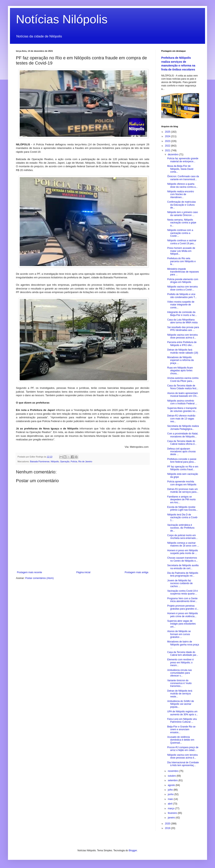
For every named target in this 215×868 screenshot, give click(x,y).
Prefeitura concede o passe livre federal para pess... (182, 460)
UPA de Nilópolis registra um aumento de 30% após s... (183, 713)
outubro (172, 776)
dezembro (173, 154)
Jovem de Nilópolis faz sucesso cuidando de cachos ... (180, 583)
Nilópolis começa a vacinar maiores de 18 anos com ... (183, 544)
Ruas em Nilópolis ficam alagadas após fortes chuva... (180, 371)
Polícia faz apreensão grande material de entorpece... (183, 160)
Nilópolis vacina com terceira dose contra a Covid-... (182, 288)
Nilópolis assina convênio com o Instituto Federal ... (182, 402)
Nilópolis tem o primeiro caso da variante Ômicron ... (183, 214)
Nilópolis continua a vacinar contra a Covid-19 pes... (182, 242)
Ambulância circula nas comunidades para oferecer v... (179, 673)
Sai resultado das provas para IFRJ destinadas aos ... (183, 329)
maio (171, 799)
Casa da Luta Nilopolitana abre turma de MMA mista (182, 321)
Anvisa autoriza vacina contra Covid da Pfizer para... (183, 379)
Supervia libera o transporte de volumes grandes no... (182, 410)
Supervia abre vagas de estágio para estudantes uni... (181, 624)
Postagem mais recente (29, 572)
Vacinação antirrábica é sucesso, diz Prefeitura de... (181, 528)
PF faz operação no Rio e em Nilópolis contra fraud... (183, 468)
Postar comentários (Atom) (40, 578)
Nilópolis (55, 461)
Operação (65, 461)
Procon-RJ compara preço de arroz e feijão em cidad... (183, 749)
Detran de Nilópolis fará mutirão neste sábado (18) (183, 351)
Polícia (74, 461)
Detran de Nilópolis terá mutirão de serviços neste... (180, 694)
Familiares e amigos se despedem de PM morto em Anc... (181, 500)
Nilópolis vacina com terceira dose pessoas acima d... (182, 336)
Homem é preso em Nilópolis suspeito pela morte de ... (183, 552)
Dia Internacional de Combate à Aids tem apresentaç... (183, 764)
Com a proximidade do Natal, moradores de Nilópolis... (183, 435)
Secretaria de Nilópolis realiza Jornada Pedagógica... (183, 427)
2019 (168, 828)
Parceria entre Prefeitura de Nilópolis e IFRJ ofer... (182, 344)
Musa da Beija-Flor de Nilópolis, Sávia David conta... (180, 169)
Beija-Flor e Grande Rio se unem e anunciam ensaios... (181, 730)
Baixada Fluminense (40, 461)
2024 (168, 136)
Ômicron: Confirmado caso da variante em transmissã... (183, 178)
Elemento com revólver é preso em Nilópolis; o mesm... (180, 662)
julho (171, 790)
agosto (172, 785)
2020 (168, 824)
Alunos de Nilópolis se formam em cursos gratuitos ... (179, 634)
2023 (168, 141)
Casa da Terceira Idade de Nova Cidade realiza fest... (183, 387)
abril (170, 804)
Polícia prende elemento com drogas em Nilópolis (183, 281)
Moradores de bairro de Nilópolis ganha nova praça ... (183, 645)
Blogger (133, 850)
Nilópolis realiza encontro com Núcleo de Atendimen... (181, 194)
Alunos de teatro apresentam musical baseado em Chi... (183, 395)
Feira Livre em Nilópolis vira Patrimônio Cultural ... (182, 720)
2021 (168, 151)
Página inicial (83, 572)
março (172, 808)
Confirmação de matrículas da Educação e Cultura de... (181, 205)
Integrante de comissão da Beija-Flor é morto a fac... (182, 314)
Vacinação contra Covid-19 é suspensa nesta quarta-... (182, 592)
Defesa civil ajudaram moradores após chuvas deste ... (181, 452)
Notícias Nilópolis (62, 19)
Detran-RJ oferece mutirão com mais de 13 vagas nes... (181, 419)
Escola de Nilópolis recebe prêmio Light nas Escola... (182, 508)
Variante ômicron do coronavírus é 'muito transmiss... (179, 683)
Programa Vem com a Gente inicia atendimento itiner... (182, 600)
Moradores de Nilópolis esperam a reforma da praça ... (180, 360)
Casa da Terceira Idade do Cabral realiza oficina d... (182, 443)
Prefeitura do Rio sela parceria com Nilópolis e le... (181, 261)
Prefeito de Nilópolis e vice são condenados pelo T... (182, 296)
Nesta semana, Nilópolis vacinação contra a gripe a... (182, 223)
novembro (173, 771)
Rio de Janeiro (85, 461)
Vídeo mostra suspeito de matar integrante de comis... (181, 305)
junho (171, 794)
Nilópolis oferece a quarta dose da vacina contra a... (182, 185)
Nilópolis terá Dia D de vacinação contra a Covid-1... (183, 518)
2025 (168, 132)
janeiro (172, 818)
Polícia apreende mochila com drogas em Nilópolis (182, 483)
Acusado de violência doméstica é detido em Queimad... (181, 740)
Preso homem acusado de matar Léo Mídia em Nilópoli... (181, 251)
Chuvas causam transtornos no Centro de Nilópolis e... (182, 559)
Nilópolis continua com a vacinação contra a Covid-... (180, 233)
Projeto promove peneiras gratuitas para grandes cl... (183, 607)
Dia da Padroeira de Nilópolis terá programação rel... (183, 574)
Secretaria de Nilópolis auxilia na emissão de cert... (183, 567)
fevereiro (173, 813)
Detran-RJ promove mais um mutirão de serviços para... (183, 491)
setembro (173, 780)
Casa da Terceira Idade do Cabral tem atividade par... (183, 654)
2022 (168, 146)
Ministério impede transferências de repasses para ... (183, 272)
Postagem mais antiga (136, 572)
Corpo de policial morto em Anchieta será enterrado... (182, 537)
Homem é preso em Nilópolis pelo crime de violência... (183, 615)
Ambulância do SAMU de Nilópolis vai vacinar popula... (181, 704)
